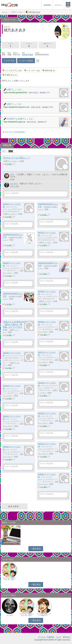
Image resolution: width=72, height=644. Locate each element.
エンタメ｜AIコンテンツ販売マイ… (44, 615)
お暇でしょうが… (11, 161)
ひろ (12, 174)
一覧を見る (36, 549)
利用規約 (51, 637)
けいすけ (14, 184)
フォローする (9, 61)
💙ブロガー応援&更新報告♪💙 (11, 543)
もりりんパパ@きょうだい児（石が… (10, 579)
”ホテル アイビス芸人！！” (17, 158)
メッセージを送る (26, 61)
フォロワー (29, 45)
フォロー (11, 45)
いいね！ (9, 164)
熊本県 (25, 55)
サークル (42, 637)
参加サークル (47, 45)
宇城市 (30, 55)
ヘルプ (58, 637)
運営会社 (66, 637)
